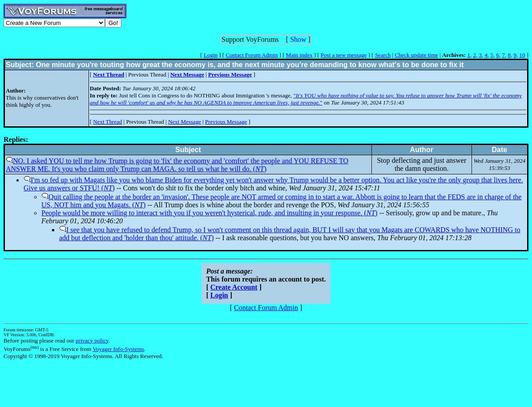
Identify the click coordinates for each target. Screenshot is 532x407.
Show (298, 39)
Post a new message (344, 55)
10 (522, 55)
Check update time (416, 55)
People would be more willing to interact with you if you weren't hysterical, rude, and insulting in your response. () (210, 213)
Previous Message (226, 122)
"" (306, 99)
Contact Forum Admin (252, 55)
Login (211, 55)
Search (383, 55)
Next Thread (107, 122)
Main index (299, 55)
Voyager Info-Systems (118, 349)
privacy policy (92, 341)
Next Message (185, 122)
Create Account (234, 287)
